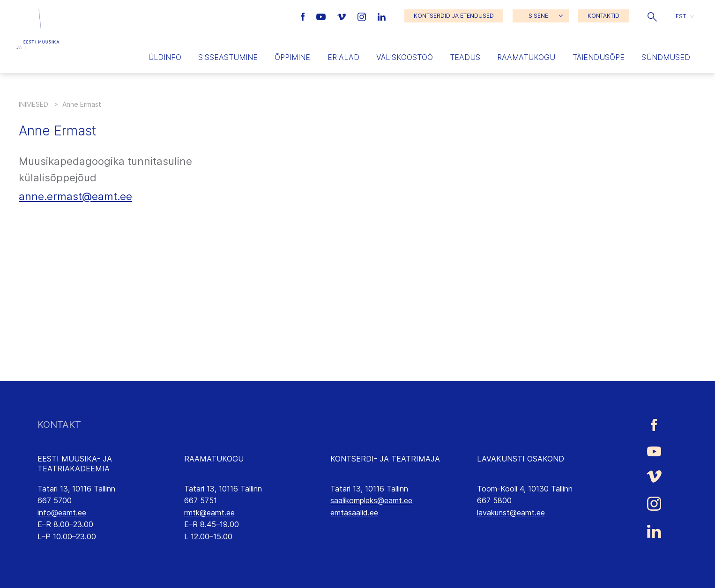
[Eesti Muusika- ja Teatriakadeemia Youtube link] (322, 16)
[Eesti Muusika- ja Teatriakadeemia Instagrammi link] (363, 16)
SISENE (538, 16)
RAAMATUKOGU (214, 459)
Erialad (343, 57)
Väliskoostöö (405, 57)
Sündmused (666, 57)
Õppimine (292, 57)
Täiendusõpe (599, 57)
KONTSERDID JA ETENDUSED (454, 16)
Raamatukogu (526, 57)
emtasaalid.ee (354, 513)
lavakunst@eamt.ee (511, 513)
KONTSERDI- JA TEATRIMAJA (385, 459)
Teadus (465, 57)
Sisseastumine (228, 57)
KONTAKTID (603, 16)
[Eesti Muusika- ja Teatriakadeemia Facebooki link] (304, 16)
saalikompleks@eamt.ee (371, 500)
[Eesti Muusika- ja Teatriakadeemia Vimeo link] (343, 16)
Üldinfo (165, 57)
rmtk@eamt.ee (209, 513)
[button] (652, 16)
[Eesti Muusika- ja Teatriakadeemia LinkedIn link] (382, 16)
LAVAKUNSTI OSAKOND (521, 459)
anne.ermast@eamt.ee (75, 196)
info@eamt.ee (62, 513)
